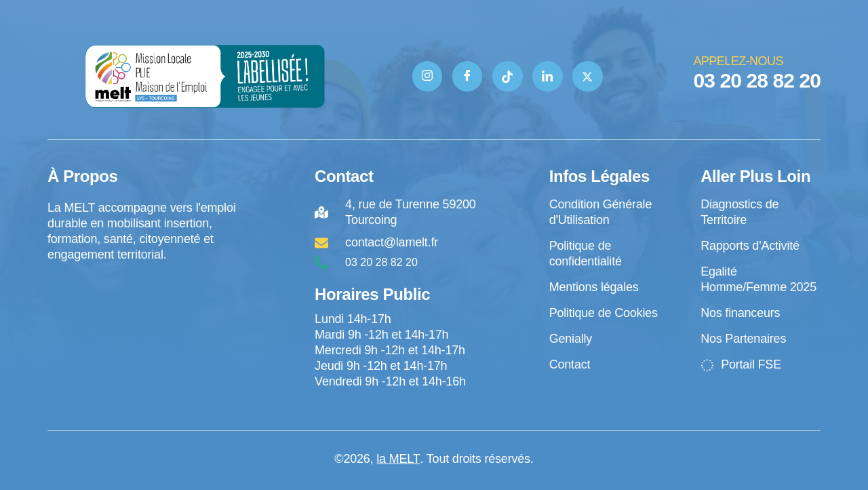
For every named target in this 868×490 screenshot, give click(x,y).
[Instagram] (427, 76)
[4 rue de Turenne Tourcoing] (143, 319)
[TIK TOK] (508, 76)
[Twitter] (588, 76)
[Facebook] (467, 76)
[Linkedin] (548, 76)
